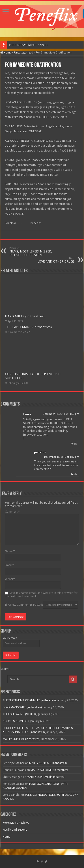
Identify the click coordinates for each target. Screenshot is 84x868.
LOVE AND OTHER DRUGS (52, 260)
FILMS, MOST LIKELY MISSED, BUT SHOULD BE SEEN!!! (32, 252)
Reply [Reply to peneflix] (74, 474)
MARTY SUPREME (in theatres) (22, 739)
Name (10, 551)
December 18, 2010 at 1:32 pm (62, 457)
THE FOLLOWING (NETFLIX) (20, 714)
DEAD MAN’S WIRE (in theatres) (22, 707)
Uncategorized (24, 52)
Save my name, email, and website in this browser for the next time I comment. (41, 594)
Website (10, 579)
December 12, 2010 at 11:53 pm (61, 414)
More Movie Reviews (16, 823)
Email (9, 565)
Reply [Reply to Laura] (74, 444)
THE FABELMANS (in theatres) (28, 327)
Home (6, 52)
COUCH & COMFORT (16, 721)
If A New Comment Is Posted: (41, 605)
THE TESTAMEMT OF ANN (26, 45)
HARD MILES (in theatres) (25, 316)
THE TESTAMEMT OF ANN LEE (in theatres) (29, 700)
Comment (12, 512)
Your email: (10, 638)
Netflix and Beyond (15, 830)
